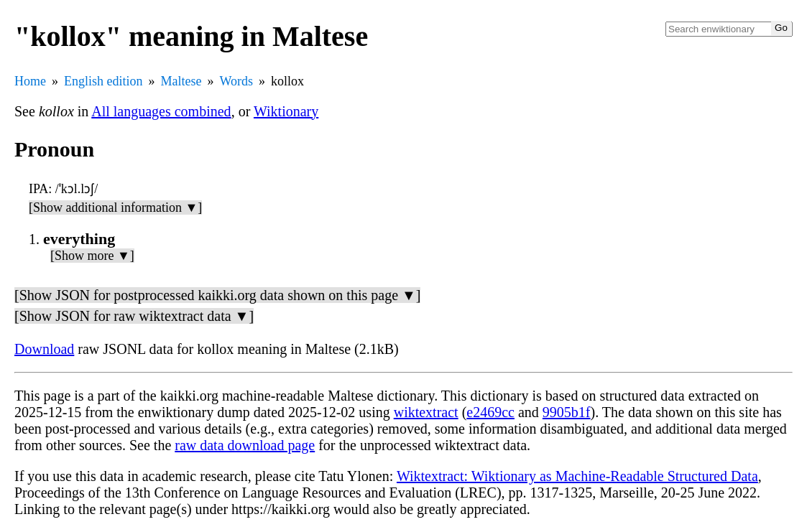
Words (236, 81)
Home (30, 81)
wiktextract (426, 412)
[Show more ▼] (92, 256)
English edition (103, 81)
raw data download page (245, 445)
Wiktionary (286, 111)
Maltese (181, 81)
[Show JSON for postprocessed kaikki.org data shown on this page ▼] (217, 295)
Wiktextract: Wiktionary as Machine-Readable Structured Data (577, 476)
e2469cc (490, 412)
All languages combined (161, 111)
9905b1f (567, 412)
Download (44, 349)
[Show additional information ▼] (115, 207)
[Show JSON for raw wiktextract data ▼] (134, 316)
